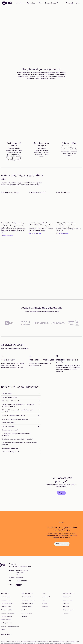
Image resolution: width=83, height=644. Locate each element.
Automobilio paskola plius (8, 613)
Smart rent (24, 610)
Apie (40, 3)
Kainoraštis (66, 607)
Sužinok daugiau (17, 45)
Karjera (44, 600)
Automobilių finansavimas (28, 600)
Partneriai (66, 613)
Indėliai (3, 629)
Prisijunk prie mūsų (62, 544)
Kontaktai (45, 603)
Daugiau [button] (61, 493)
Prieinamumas (67, 597)
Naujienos (45, 607)
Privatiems (20, 3)
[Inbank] (7, 3)
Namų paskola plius (6, 600)
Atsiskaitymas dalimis (6, 623)
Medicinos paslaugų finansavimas (10, 626)
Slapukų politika (67, 600)
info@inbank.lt (20, 578)
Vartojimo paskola (6, 597)
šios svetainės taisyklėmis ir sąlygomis (61, 643)
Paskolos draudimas (6, 616)
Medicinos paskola (6, 607)
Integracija (24, 616)
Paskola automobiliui (6, 610)
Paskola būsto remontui (7, 603)
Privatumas (66, 603)
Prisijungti (69, 3)
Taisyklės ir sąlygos (68, 610)
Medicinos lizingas (27, 607)
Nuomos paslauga (6, 620)
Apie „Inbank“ (46, 597)
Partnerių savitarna (27, 613)
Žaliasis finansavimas (27, 603)
